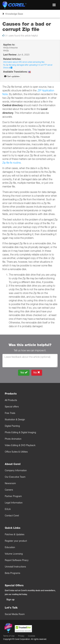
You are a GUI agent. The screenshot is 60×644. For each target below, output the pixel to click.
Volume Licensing (14, 554)
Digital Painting (12, 426)
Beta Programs (12, 573)
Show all (8, 68)
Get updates (12, 76)
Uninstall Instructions (15, 567)
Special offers (12, 407)
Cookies (32, 636)
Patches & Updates (15, 534)
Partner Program (13, 496)
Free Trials (10, 413)
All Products (11, 400)
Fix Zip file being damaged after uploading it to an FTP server (28, 65)
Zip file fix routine (12, 163)
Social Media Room (15, 614)
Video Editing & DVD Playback (20, 445)
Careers (9, 490)
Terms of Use (9, 636)
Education (10, 547)
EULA (8, 509)
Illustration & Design (15, 420)
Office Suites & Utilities (16, 452)
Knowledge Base (13, 15)
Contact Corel (12, 516)
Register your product (16, 541)
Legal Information (14, 503)
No (37, 373)
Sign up (10, 600)
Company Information (16, 470)
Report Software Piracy (17, 560)
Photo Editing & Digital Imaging (20, 432)
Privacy (21, 636)
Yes (24, 373)
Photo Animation (13, 439)
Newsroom (10, 483)
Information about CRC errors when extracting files (24, 62)
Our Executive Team (15, 477)
